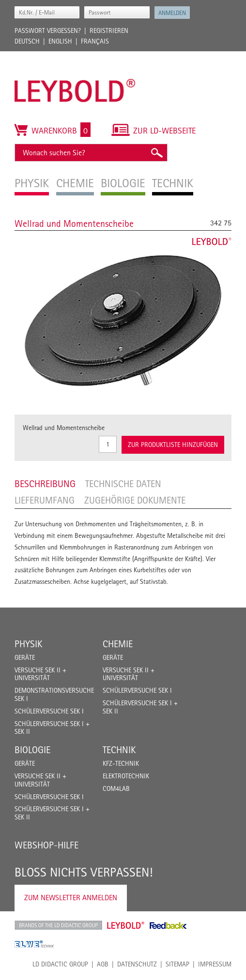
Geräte (25, 657)
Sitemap (177, 964)
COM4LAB (116, 788)
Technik (119, 750)
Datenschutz (137, 964)
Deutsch (27, 41)
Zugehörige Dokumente (135, 500)
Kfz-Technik (121, 763)
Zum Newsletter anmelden (71, 898)
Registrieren (109, 30)
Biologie (32, 750)
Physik (28, 644)
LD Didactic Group (60, 964)
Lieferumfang (45, 500)
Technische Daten (123, 484)
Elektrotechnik (126, 776)
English (60, 41)
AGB (103, 964)
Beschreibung (45, 484)
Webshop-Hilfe (46, 845)
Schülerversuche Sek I (49, 711)
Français (95, 41)
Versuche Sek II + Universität (40, 674)
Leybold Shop (126, 925)
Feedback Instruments (168, 925)
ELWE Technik (34, 944)
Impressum (215, 964)
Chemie (118, 644)
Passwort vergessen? (48, 30)
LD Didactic (58, 925)
